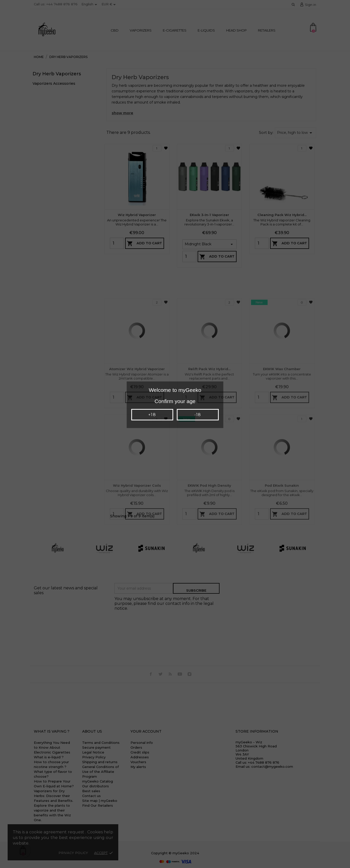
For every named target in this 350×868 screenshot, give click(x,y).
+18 (152, 415)
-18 (198, 415)
